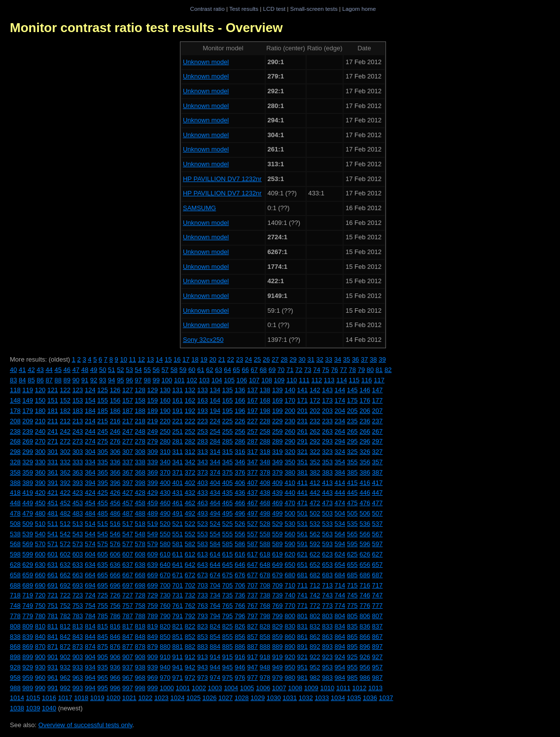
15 (168, 359)
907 (128, 657)
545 (103, 534)
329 (28, 462)
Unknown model (206, 62)
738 (265, 595)
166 (240, 400)
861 (303, 637)
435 (228, 493)
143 (327, 390)
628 (15, 565)
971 (177, 678)
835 (352, 626)
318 (265, 452)
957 (378, 667)
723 (78, 595)
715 (352, 585)
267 (378, 431)
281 (177, 441)
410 (290, 483)
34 (338, 359)
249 (153, 431)
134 (215, 390)
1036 (370, 698)
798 (265, 616)
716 (365, 585)
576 (115, 544)
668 (140, 575)
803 (327, 616)
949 (278, 667)
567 (378, 534)
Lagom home (359, 9)
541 (53, 534)
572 (65, 544)
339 (153, 462)
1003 (215, 688)
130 (165, 390)
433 (203, 493)
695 (103, 585)
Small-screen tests (314, 9)
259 (278, 431)
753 (78, 606)
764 (215, 606)
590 (290, 544)
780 (40, 616)
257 (252, 431)
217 (128, 421)
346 (240, 462)
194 (215, 411)
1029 (258, 698)
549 (153, 534)
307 (128, 452)
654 (340, 565)
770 (290, 606)
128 (140, 390)
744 (340, 595)
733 (203, 595)
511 (53, 524)
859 (278, 637)
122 (65, 390)
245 (103, 431)
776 (365, 606)
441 (303, 493)
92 (94, 380)
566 (365, 534)
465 (228, 503)
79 (361, 370)
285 (228, 441)
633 (78, 565)
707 (252, 585)
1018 (81, 698)
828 (265, 626)
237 (378, 421)
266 (365, 431)
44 (49, 370)
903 (78, 657)
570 (40, 544)
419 (28, 493)
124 (90, 390)
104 (217, 380)
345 (228, 462)
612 (190, 554)
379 (278, 472)
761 (177, 606)
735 (228, 595)
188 (140, 411)
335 (103, 462)
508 (15, 524)
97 (138, 380)
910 (165, 657)
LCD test (274, 9)
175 (352, 400)
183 (78, 411)
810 (40, 626)
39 (382, 359)
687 (378, 575)
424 (90, 493)
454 (90, 503)
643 (203, 565)
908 (140, 657)
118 (15, 390)
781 (53, 616)
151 (53, 400)
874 (90, 646)
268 (15, 441)
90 (76, 380)
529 (278, 524)
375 (228, 472)
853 (203, 637)
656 (365, 565)
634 (90, 565)
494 (215, 513)
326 (365, 452)
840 (40, 637)
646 (240, 565)
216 (115, 421)
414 (340, 483)
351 (303, 462)
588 (265, 544)
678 (265, 575)
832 (315, 626)
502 (315, 513)
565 (352, 534)
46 (67, 370)
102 (192, 380)
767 (252, 606)
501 (303, 513)
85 (31, 380)
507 (378, 513)
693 (78, 585)
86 (40, 380)
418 (15, 493)
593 (327, 544)
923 (327, 657)
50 (103, 370)
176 (365, 400)
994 (90, 688)
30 (302, 359)
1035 (354, 698)
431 (177, 493)
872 (65, 646)
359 (28, 472)
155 (103, 400)
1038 (17, 708)
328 (15, 462)
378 (265, 472)
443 (327, 493)
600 (40, 554)
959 (28, 678)
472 (315, 503)
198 (265, 411)
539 (28, 534)
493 (203, 513)
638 (140, 565)
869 (28, 646)
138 (265, 390)
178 (15, 411)
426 (115, 493)
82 (388, 370)
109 (280, 380)
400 (165, 483)
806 (365, 616)
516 (115, 524)
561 (303, 534)
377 (252, 472)
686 (365, 575)
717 (378, 585)
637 (128, 565)
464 (215, 503)
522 (190, 524)
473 (327, 503)
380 (290, 472)
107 (254, 380)
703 (203, 585)
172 (315, 400)
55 (147, 370)
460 (165, 503)
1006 (263, 688)
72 (299, 370)
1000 (167, 688)
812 (65, 626)
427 (128, 493)
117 (379, 380)
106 (242, 380)
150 (40, 400)
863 (327, 637)
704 (215, 585)
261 (303, 431)
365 (103, 472)
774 (340, 606)
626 (365, 554)
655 (352, 565)
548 (140, 534)
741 (303, 595)
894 (340, 646)
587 (252, 544)
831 (303, 626)
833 (327, 626)
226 (240, 421)
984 (340, 678)
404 (215, 483)
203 (327, 411)
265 (352, 431)
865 (352, 637)
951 (303, 667)
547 (128, 534)
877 (128, 646)
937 (128, 667)
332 (65, 462)
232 (315, 421)
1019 (97, 698)
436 (240, 493)
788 (140, 616)
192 (190, 411)
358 (15, 472)
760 (165, 606)
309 (153, 452)
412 (315, 483)
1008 (295, 688)
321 (303, 452)
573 (78, 544)
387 (378, 472)
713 (327, 585)
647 (252, 565)
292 (315, 441)
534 (340, 524)
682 (315, 575)
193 (203, 411)
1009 (311, 688)
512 (65, 524)
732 (190, 595)
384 (340, 472)
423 (78, 493)
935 (103, 667)
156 (115, 400)
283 (203, 441)
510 (40, 524)
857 (252, 637)
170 (290, 400)
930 (40, 667)
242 (65, 431)
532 (315, 524)
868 (15, 646)
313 (203, 452)
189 (153, 411)
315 (228, 452)
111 (304, 380)
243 (78, 431)
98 (147, 380)
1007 (279, 688)
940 (165, 667)
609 (153, 554)
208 (15, 421)
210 (40, 421)
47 (76, 370)
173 (327, 400)
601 (53, 554)
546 (115, 534)
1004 (231, 688)
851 (177, 637)
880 (165, 646)
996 (115, 688)
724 (90, 595)
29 (293, 359)
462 (190, 503)
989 (28, 688)
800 (290, 616)
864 (340, 637)
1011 (343, 688)
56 (156, 370)
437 (252, 493)
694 (90, 585)
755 (103, 606)
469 (278, 503)
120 (40, 390)
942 (190, 667)
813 (78, 626)
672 (190, 575)
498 (265, 513)
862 (315, 637)
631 (53, 565)
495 (228, 513)
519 (153, 524)
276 (115, 441)
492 (190, 513)
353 (327, 462)
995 (103, 688)
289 (278, 441)
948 (265, 667)
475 (352, 503)
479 (28, 513)
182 (65, 411)
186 (115, 411)
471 (303, 503)
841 (53, 637)
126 (115, 390)
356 (365, 462)
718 (15, 595)
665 (103, 575)
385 (352, 472)
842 (65, 637)
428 (140, 493)
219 (153, 421)
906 (115, 657)
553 (203, 534)
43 (40, 370)
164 (215, 400)
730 (165, 595)
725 (103, 595)
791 (177, 616)
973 (203, 678)
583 (203, 544)
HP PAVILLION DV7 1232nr (222, 179)
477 (378, 503)
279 (153, 441)
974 (215, 678)
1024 (177, 698)
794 (215, 616)
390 (40, 483)
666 (115, 575)
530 (290, 524)
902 (65, 657)
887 (252, 646)
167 (252, 400)
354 (340, 462)
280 (165, 441)
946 (240, 667)
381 (303, 472)
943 (203, 667)
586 (240, 544)
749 (28, 606)
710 (290, 585)
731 (177, 595)
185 (103, 411)
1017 (65, 698)
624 (340, 554)
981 (303, 678)
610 (165, 554)
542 (65, 534)
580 (165, 544)
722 (65, 595)
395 (103, 483)
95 (120, 380)
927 (378, 657)
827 (252, 626)
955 (352, 667)
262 (315, 431)
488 (140, 513)
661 (53, 575)
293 (327, 441)
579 (153, 544)
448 (15, 503)
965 (103, 678)
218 (140, 421)
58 (174, 370)
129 (153, 390)
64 (227, 370)
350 (290, 462)
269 (28, 441)
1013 (375, 688)
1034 (338, 698)
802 (315, 616)
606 (115, 554)
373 (203, 472)
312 (190, 452)
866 (365, 637)
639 (153, 565)
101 (179, 380)
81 (379, 370)
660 (40, 575)
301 (53, 452)
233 (327, 421)
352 (315, 462)
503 (327, 513)
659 (28, 575)
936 (115, 667)
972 (190, 678)
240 (40, 431)
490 (165, 513)
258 (265, 431)
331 (53, 462)
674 (215, 575)
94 (111, 380)
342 (190, 462)
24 (248, 359)
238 (15, 431)
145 (352, 390)
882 (190, 646)
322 (315, 452)
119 (28, 390)
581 (177, 544)
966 (115, 678)
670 (165, 575)
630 (40, 565)
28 (284, 359)
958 (15, 678)
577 (128, 544)
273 (78, 441)
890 (290, 646)
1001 (183, 688)
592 (315, 544)
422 (65, 493)
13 (150, 359)
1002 (199, 688)
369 (153, 472)
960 (40, 678)
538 (15, 534)
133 (203, 390)
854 (215, 637)
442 (315, 493)
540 (40, 534)
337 (128, 462)
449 (28, 503)
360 (40, 472)
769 (278, 606)
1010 (327, 688)
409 (278, 483)
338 (140, 462)
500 (290, 513)
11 (133, 359)
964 (90, 678)
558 (265, 534)
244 (90, 431)
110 (292, 380)
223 (203, 421)
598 (15, 554)
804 (340, 616)
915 (228, 657)
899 (28, 657)
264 (340, 431)
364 (90, 472)
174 (340, 400)
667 (128, 575)
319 (278, 452)
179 (28, 411)
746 (365, 595)
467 (252, 503)
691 (53, 585)
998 (140, 688)
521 (177, 524)
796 (240, 616)
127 (128, 390)
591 (303, 544)
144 (340, 390)
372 (190, 472)
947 (252, 667)
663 (78, 575)
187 (128, 411)
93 (103, 380)
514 (90, 524)
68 (263, 370)
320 (290, 452)
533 (327, 524)
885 (228, 646)
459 (153, 503)
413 (327, 483)
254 (215, 431)
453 (78, 503)
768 (265, 606)
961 (53, 678)
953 (327, 667)
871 (53, 646)
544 (90, 534)
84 (22, 380)
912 (190, 657)
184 (90, 411)
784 (90, 616)
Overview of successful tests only (86, 725)
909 (153, 657)
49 (94, 370)
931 (53, 667)
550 (165, 534)
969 (153, 678)
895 (352, 646)
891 (303, 646)
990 (40, 688)
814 (90, 626)
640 (165, 565)
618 (265, 554)
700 (165, 585)
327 (378, 452)
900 (40, 657)
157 (128, 400)
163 (203, 400)
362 (65, 472)
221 (177, 421)
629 (28, 565)
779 (28, 616)
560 (290, 534)
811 (53, 626)
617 (252, 554)
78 (352, 370)
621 (303, 554)
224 (215, 421)
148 (15, 400)
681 (303, 575)
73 (308, 370)
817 (128, 626)
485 (103, 513)
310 (165, 452)
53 (129, 370)
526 (240, 524)
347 (252, 462)
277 (128, 441)
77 (343, 370)
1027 (226, 698)
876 (115, 646)
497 (252, 513)
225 (228, 421)
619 (278, 554)
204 (340, 411)
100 (167, 380)
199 (278, 411)
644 (215, 565)
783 (78, 616)
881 (177, 646)
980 (290, 678)
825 (228, 626)
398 (140, 483)
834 (340, 626)
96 (129, 380)
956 (365, 667)
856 (240, 637)
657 (378, 565)
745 (352, 595)
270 (40, 441)
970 (165, 678)
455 (103, 503)
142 (315, 390)
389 (28, 483)
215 (103, 421)
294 (340, 441)
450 (40, 503)
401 (177, 483)
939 (153, 667)
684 (340, 575)
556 (240, 534)
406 (240, 483)
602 (65, 554)
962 (65, 678)
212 (65, 421)
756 (115, 606)
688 (15, 585)
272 (65, 441)
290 (290, 441)
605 (103, 554)
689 (28, 585)
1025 (193, 698)
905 (103, 657)
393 (78, 483)
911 (177, 657)
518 (140, 524)
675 (228, 575)
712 (315, 585)
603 (78, 554)
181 (53, 411)
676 (240, 575)
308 (140, 452)
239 (28, 431)
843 (78, 637)
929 (28, 667)
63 (218, 370)
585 (228, 544)
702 (190, 585)
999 (153, 688)
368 (140, 472)
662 (65, 575)
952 (315, 667)
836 (365, 626)
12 (141, 359)
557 (252, 534)
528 (265, 524)
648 (265, 565)
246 (115, 431)
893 (327, 646)
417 (378, 483)
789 (153, 616)
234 (340, 421)
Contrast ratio (207, 9)
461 (177, 503)
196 (240, 411)
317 (252, 452)
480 (40, 513)
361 (53, 472)
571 (53, 544)
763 (203, 606)
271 (53, 441)
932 (65, 667)
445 (352, 493)
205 (352, 411)
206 (365, 411)
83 (13, 380)
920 (290, 657)
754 (90, 606)
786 (115, 616)
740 (290, 595)
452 (65, 503)
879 (153, 646)
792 (190, 616)
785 (103, 616)
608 (140, 554)
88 (58, 380)
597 (378, 544)
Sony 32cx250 (203, 340)
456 (115, 503)
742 (315, 595)
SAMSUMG (199, 208)
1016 (49, 698)
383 (327, 472)
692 (65, 585)
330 (40, 462)
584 (215, 544)
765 (228, 606)
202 (315, 411)
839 (28, 637)
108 (267, 380)
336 (115, 462)
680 (290, 575)
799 (278, 616)
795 (228, 616)
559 (278, 534)
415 (352, 483)
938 (140, 667)
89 (67, 380)
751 (53, 606)
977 (252, 678)
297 (378, 441)
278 (140, 441)
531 (303, 524)
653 (327, 565)
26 (266, 359)
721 (53, 595)
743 (327, 595)
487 (128, 513)
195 (228, 411)
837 (378, 626)
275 (103, 441)
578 (140, 544)
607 (128, 554)
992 (65, 688)
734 (215, 595)
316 (240, 452)
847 (128, 637)
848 (140, 637)
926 (365, 657)
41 (22, 370)
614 (215, 554)
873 (78, 646)
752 (65, 606)
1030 (274, 698)
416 (365, 483)
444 (340, 493)
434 (215, 493)
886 (240, 646)
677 (252, 575)
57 (165, 370)
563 (327, 534)
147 (378, 390)
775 (352, 606)
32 (320, 359)
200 (290, 411)
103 (205, 380)
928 (15, 667)
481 (53, 513)
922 (315, 657)
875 (103, 646)
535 (352, 524)
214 (90, 421)
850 (165, 637)
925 (352, 657)
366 (115, 472)
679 (278, 575)
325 (352, 452)
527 (252, 524)
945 (228, 667)
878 (140, 646)
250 (165, 431)
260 (290, 431)
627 (378, 554)
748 (15, 606)
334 (90, 462)
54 (138, 370)
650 (290, 565)
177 (378, 400)
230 (290, 421)
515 (103, 524)
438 (265, 493)
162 (190, 400)
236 (365, 421)
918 (265, 657)
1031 (290, 698)
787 (128, 616)
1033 (322, 698)
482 (65, 513)
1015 (33, 698)
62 (210, 370)
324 (340, 452)
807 (378, 616)
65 (236, 370)
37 (364, 359)
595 (352, 544)
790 (165, 616)
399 (153, 483)
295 (352, 441)
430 (165, 493)
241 (53, 431)
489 (153, 513)
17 (186, 359)
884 (215, 646)
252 (190, 431)
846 (115, 637)
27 (275, 359)
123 (78, 390)
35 (347, 359)
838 (15, 637)
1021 (129, 698)
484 (90, 513)
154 (90, 400)
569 (28, 544)
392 (65, 483)
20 (212, 359)
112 (317, 380)
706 (240, 585)
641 (177, 565)
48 (85, 370)
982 (315, 678)
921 (303, 657)
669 (153, 575)
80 (370, 370)
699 (153, 585)
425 (103, 493)
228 (265, 421)
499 (278, 513)
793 (203, 616)
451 (53, 503)
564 (340, 534)
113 (329, 380)
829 (278, 626)
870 (40, 646)
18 (195, 359)
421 (53, 493)
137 (252, 390)
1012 (360, 688)
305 (103, 452)
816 (115, 626)
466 (240, 503)
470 (290, 503)
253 (203, 431)
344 (215, 462)
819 (153, 626)
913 (203, 657)
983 (327, 678)
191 (177, 411)
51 (111, 370)
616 (240, 554)
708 (265, 585)
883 (203, 646)
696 (115, 585)
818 (140, 626)
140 (290, 390)
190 (165, 411)
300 (40, 452)
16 (177, 359)
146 (365, 390)
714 (340, 585)
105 (229, 380)
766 (240, 606)
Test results (244, 9)
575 (103, 544)
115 (354, 380)
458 (140, 503)
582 (190, 544)
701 (177, 585)
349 (278, 462)
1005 (247, 688)
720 (40, 595)
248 (140, 431)
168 (265, 400)
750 (40, 606)
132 (190, 390)
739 (278, 595)
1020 (113, 698)
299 (28, 452)
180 (40, 411)
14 (159, 359)
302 (65, 452)
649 (278, 565)
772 (315, 606)
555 (228, 534)
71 (290, 370)
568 (15, 544)
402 (190, 483)
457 (128, 503)
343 (203, 462)
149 (28, 400)
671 (177, 575)
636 (115, 565)
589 (278, 544)
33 (329, 359)
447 (378, 493)
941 (177, 667)
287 (252, 441)
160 (165, 400)
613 (203, 554)
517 (128, 524)
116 (367, 380)
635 (103, 565)
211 (53, 421)
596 (365, 544)
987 (378, 678)
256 (240, 431)
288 (265, 441)
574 (90, 544)
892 (315, 646)
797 (252, 616)
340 (165, 462)
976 (240, 678)
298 (15, 452)
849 (153, 637)
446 (365, 493)
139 (278, 390)
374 (215, 472)
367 (128, 472)
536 (365, 524)
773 (327, 606)
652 (315, 565)
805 (352, 616)
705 (228, 585)
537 (378, 524)
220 (165, 421)
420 (40, 493)
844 (90, 637)
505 (352, 513)
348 (265, 462)
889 (278, 646)
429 (153, 493)
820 (165, 626)
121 (53, 390)
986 (365, 678)
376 (240, 472)
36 (355, 359)
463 (203, 503)
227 (252, 421)
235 (352, 421)
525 (228, 524)
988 (15, 688)
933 (78, 667)
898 (15, 657)
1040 (49, 708)
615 (228, 554)
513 (78, 524)
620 (290, 554)
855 (228, 637)
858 (265, 637)
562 (315, 534)
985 (352, 678)
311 (177, 452)
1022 (145, 698)
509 (28, 524)
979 (278, 678)
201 (303, 411)
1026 (210, 698)
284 (215, 441)
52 (120, 370)
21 (221, 359)
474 (340, 503)
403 (203, 483)
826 (240, 626)
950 (290, 667)
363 (78, 472)
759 (153, 606)
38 (373, 359)
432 (190, 493)
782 (65, 616)
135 (228, 390)
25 (257, 359)
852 (190, 637)
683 (327, 575)
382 (315, 472)
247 (128, 431)
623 (327, 554)
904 (90, 657)
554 (215, 534)
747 (378, 595)
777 (378, 606)
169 (278, 400)
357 (378, 462)
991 (53, 688)
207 (378, 411)
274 (90, 441)
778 (15, 616)
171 (303, 400)
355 (352, 462)
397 (128, 483)
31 (311, 359)
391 (53, 483)
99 (156, 380)
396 (115, 483)
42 (31, 370)
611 (177, 554)
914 (215, 657)
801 (303, 616)
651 (303, 565)
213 (78, 421)
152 (65, 400)
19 (204, 359)
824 (215, 626)
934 (90, 667)
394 (90, 483)
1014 (17, 698)
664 (90, 575)
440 (290, 493)
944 (215, 667)
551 (177, 534)
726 (115, 595)
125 (103, 390)
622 (315, 554)
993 (78, 688)
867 (378, 637)
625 (352, 554)
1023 (161, 698)
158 (140, 400)
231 (303, 421)
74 (316, 370)
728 (140, 595)
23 (240, 359)
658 (15, 575)
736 (240, 595)
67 (254, 370)
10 (123, 359)
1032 (306, 698)
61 (201, 370)
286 (240, 441)
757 (128, 606)
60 (192, 370)
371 (177, 472)
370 (165, 472)
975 (228, 678)
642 (190, 565)
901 (53, 657)
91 (85, 380)
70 (281, 370)
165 (228, 400)
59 (183, 370)
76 (334, 370)
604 (90, 554)
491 (177, 513)
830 (290, 626)
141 (303, 390)
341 (177, 462)
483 (78, 513)
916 (240, 657)
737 (252, 595)
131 (177, 390)
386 (365, 472)
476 (365, 503)
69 (272, 370)
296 (365, 441)
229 (278, 421)
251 (177, 431)
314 (215, 452)
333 (78, 462)
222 (190, 421)
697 (128, 585)
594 (340, 544)
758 (140, 606)
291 (303, 441)
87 (49, 380)
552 (190, 534)
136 (240, 390)
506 (365, 513)
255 (228, 431)
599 (28, 554)
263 (327, 431)
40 (13, 370)
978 (265, 678)
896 (365, 646)
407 (252, 483)
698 (140, 585)
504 (340, 513)
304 (90, 452)
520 (165, 524)
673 (203, 575)
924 (340, 657)
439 (278, 493)
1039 (33, 708)
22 (231, 359)
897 (378, 646)
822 (190, 626)
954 (340, 667)
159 (153, 400)
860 (290, 637)
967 (128, 678)
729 (153, 595)
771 (303, 606)
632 (65, 565)
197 (252, 411)
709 (278, 585)
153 (78, 400)
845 (103, 637)
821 (177, 626)
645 (228, 565)
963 (78, 678)
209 (28, 421)
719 (28, 595)
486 (115, 513)
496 (240, 513)
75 (325, 370)
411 (303, 483)
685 (352, 575)
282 (190, 441)
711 (303, 585)
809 (28, 626)
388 (15, 483)
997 (128, 688)
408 (265, 483)
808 (15, 626)
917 (252, 657)
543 (78, 534)
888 (265, 646)
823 (203, 626)
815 (103, 626)
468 (265, 503)
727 (128, 595)
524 (215, 524)
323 (327, 452)
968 (140, 678)
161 (177, 400)
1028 (242, 698)
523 (203, 524)
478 (15, 513)
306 (115, 452)
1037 (386, 698)
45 (58, 370)
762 (190, 606)
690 (40, 585)
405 (228, 483)
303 (78, 452)
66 (245, 370)
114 (342, 380)
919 (278, 657)
